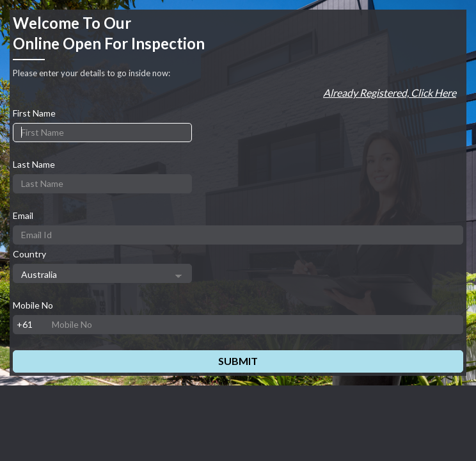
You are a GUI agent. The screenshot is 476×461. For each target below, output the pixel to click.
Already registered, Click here (390, 93)
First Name (34, 113)
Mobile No (33, 305)
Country (29, 254)
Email (23, 215)
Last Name (34, 164)
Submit (238, 361)
